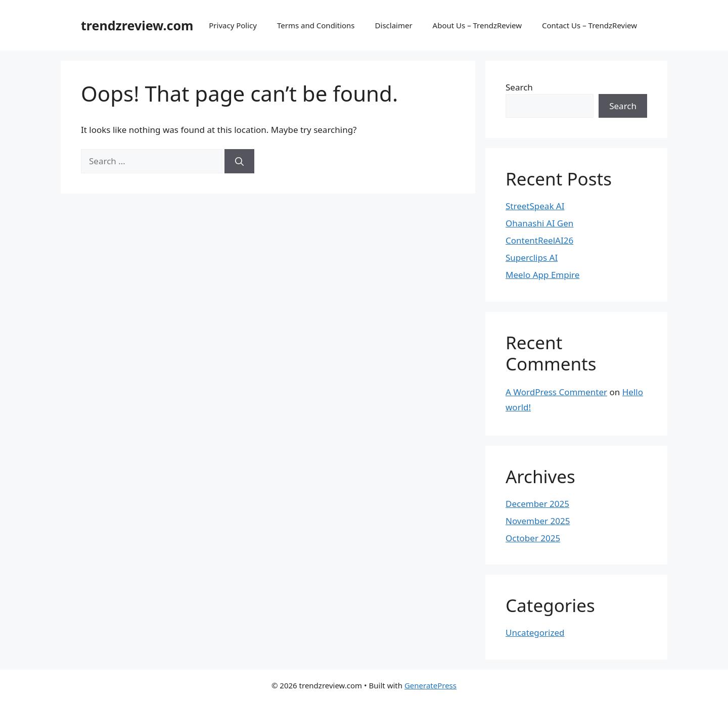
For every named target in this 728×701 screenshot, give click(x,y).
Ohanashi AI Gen (539, 223)
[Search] (239, 161)
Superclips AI (532, 258)
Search (519, 87)
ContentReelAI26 (539, 240)
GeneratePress (430, 685)
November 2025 (538, 521)
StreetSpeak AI (535, 206)
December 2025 (537, 504)
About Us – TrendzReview (477, 25)
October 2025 (533, 538)
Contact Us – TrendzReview (589, 25)
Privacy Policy (233, 25)
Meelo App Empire (542, 275)
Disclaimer (394, 25)
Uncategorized (535, 633)
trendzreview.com (137, 25)
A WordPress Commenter (556, 392)
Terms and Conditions (316, 25)
